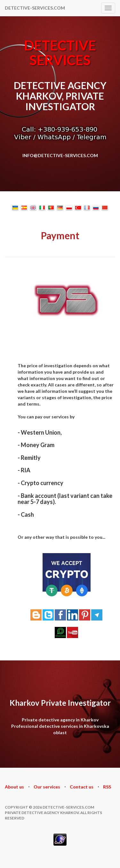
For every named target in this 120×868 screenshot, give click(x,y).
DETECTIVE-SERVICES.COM (35, 8)
